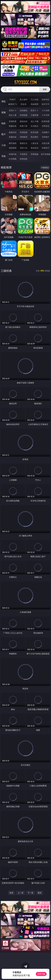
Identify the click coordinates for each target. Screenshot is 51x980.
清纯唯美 (24, 137)
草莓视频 (35, 154)
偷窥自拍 (13, 132)
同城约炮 (13, 154)
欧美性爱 (46, 121)
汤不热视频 (46, 154)
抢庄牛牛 (46, 104)
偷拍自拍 (24, 121)
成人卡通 (35, 121)
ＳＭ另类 (46, 115)
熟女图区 (35, 137)
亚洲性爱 (13, 121)
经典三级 (24, 126)
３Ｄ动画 (46, 110)
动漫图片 (46, 132)
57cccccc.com (26, 82)
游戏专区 (46, 99)
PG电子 (13, 99)
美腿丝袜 (13, 137)
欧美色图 (35, 132)
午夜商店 (24, 154)
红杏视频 (13, 159)
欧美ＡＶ (35, 110)
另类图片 (46, 137)
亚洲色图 (24, 132)
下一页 (30, 893)
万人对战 (35, 99)
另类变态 (46, 126)
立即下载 (41, 974)
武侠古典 (46, 143)
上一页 (21, 893)
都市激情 (13, 143)
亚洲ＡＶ (13, 110)
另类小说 (24, 148)
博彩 (4, 101)
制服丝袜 (13, 126)
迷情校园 (13, 148)
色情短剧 (24, 159)
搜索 (45, 89)
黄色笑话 (35, 148)
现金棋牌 (35, 104)
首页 (11, 893)
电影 (4, 123)
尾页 (40, 893)
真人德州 (24, 99)
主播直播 (35, 115)
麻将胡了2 (13, 104)
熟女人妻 (13, 115)
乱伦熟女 (35, 126)
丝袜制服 (24, 115)
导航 (4, 156)
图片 (4, 134)
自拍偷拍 (24, 110)
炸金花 (24, 104)
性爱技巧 (46, 148)
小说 (4, 145)
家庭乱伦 (24, 143)
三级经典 (6, 271)
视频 (4, 112)
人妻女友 (35, 143)
